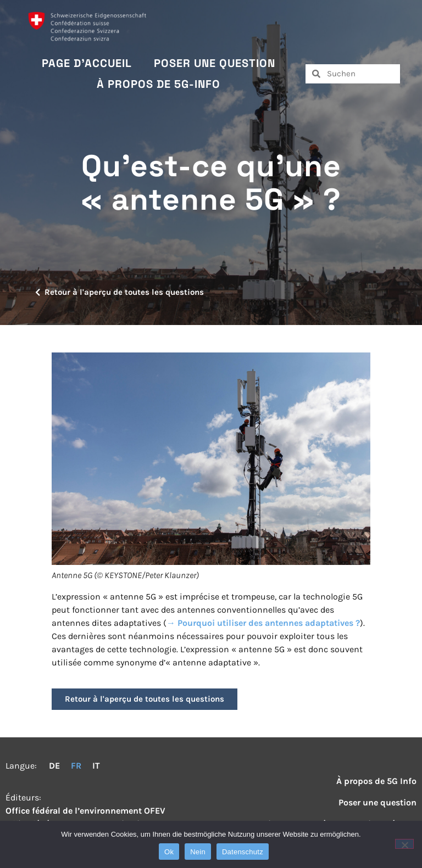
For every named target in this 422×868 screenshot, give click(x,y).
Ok (169, 852)
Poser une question (215, 63)
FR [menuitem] (76, 766)
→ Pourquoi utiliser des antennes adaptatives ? (263, 623)
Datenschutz (243, 852)
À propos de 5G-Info (159, 84)
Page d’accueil (87, 63)
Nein (198, 852)
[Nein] (404, 844)
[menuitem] (54, 766)
